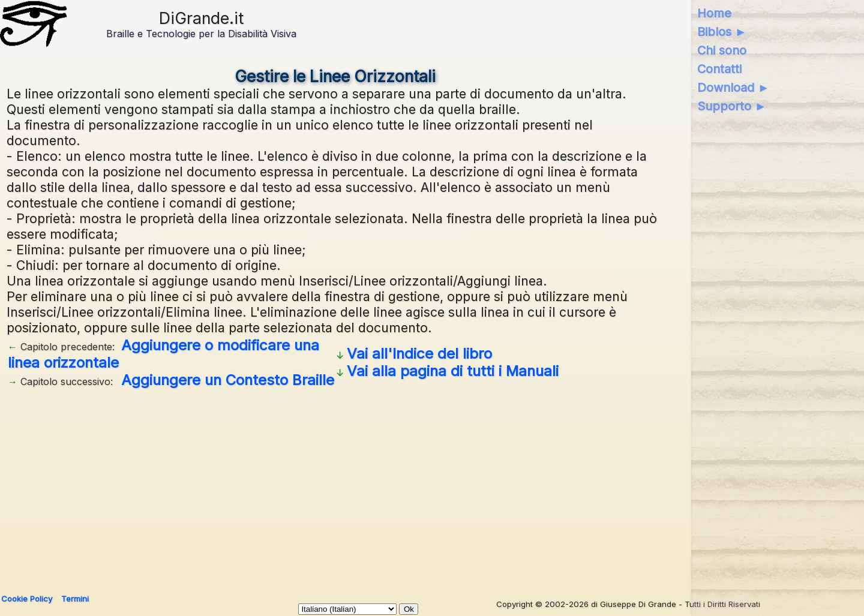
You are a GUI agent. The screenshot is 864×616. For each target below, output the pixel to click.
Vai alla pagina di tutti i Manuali (453, 371)
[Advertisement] (367, 486)
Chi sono (722, 50)
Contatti (719, 69)
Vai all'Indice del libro (419, 354)
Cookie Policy (27, 599)
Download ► (733, 88)
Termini (75, 599)
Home (714, 13)
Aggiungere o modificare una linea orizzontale (163, 354)
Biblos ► (722, 32)
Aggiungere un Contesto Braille (228, 380)
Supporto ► (732, 106)
